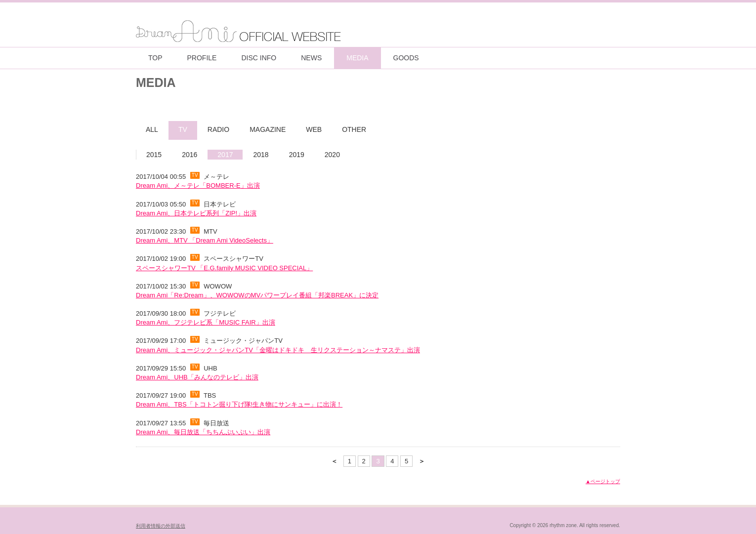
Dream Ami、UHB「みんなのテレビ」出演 (197, 377)
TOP (155, 58)
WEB (314, 129)
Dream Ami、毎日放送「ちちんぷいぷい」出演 (203, 432)
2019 (297, 155)
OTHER (354, 129)
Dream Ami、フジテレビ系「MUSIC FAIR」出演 (206, 322)
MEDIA (357, 58)
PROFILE (202, 58)
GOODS (406, 58)
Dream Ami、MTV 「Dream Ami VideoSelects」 (205, 240)
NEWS (311, 58)
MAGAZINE (268, 129)
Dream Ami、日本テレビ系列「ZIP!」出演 (196, 213)
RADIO (218, 129)
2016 (189, 155)
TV (183, 129)
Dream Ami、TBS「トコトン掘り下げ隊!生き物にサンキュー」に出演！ (239, 404)
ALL (152, 129)
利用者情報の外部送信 (161, 526)
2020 (332, 155)
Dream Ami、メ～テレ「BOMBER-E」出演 (198, 185)
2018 (261, 155)
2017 (225, 155)
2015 (154, 155)
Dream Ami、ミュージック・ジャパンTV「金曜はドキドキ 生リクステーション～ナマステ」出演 (278, 350)
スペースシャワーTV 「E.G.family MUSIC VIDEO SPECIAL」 (224, 268)
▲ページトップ (603, 481)
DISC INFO (259, 58)
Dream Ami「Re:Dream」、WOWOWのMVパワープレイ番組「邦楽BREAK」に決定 (257, 295)
